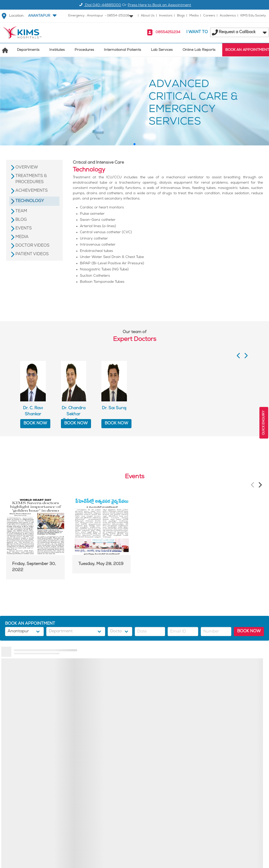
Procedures (84, 50)
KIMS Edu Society (253, 16)
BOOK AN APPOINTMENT (247, 50)
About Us (148, 16)
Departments (28, 50)
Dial (99, 5)
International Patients (122, 50)
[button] (42, 16)
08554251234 (168, 32)
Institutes (57, 50)
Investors (166, 16)
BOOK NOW (35, 424)
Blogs (181, 16)
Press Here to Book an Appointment (159, 5)
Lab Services (162, 50)
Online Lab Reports (199, 50)
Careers (209, 16)
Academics (228, 16)
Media (194, 16)
